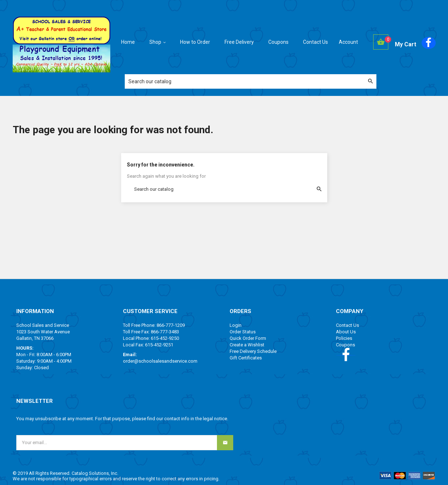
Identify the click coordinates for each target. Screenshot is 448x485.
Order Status (243, 332)
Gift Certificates (246, 358)
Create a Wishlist (247, 345)
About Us (346, 332)
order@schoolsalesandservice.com (160, 361)
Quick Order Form (248, 338)
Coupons (345, 345)
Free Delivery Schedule (253, 351)
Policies (344, 338)
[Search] (251, 81)
